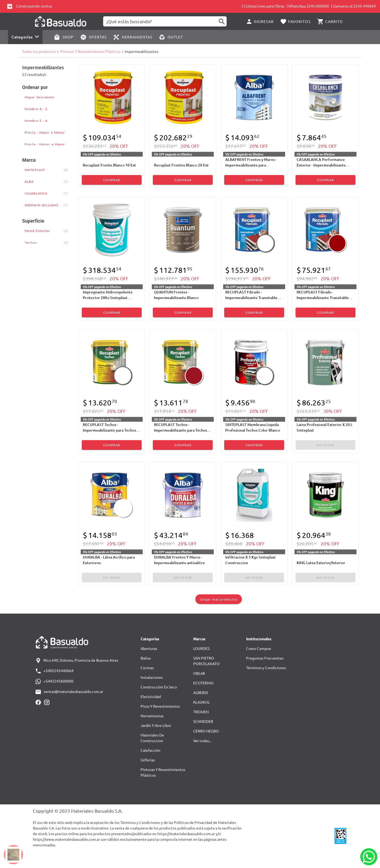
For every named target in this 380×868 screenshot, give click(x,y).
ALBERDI (201, 692)
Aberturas (149, 648)
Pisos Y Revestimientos (160, 706)
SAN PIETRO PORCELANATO (206, 661)
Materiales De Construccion (152, 738)
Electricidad (151, 696)
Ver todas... (202, 741)
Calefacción (150, 750)
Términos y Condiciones (266, 668)
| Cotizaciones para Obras (263, 6)
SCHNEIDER (203, 721)
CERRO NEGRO (206, 731)
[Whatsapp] (369, 857)
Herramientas (152, 716)
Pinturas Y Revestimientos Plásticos (90, 51)
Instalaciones (152, 677)
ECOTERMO (203, 683)
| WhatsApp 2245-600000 (308, 6)
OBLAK (199, 673)
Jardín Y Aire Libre (156, 725)
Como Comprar (259, 648)
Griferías (148, 760)
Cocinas (147, 668)
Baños (146, 658)
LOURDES (201, 648)
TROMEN (201, 712)
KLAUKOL (201, 702)
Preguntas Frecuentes (265, 658)
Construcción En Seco (159, 687)
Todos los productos (39, 51)
